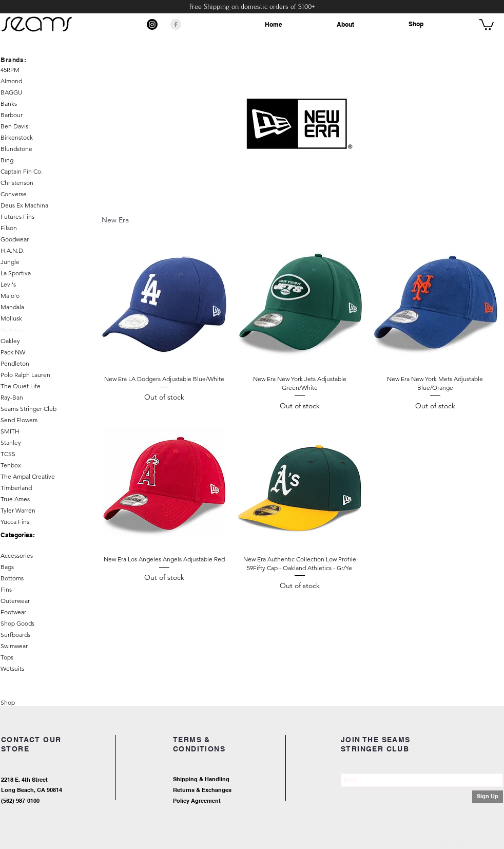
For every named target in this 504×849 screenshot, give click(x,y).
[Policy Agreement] (229, 801)
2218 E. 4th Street (24, 780)
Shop (416, 24)
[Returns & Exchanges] (239, 791)
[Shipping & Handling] (239, 780)
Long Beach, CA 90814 (32, 790)
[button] (487, 24)
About (345, 24)
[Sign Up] (488, 797)
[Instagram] (152, 24)
